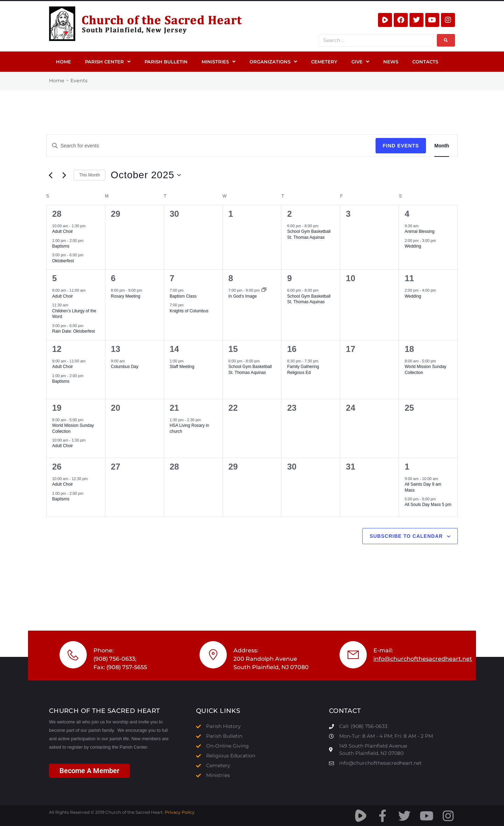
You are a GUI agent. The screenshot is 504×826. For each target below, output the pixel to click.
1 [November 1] (407, 467)
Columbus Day (125, 367)
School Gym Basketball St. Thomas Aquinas (309, 299)
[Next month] (64, 175)
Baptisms (61, 246)
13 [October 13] (116, 349)
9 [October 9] (289, 278)
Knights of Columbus (189, 311)
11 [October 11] (409, 278)
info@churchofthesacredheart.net (423, 659)
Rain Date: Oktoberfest (73, 331)
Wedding (413, 246)
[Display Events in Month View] (442, 146)
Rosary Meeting (126, 296)
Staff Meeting (182, 367)
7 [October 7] (172, 278)
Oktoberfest (63, 261)
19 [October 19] (57, 408)
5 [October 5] (54, 278)
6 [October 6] (113, 278)
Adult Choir (62, 231)
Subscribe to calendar (406, 536)
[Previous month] (50, 175)
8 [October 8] (231, 278)
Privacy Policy (180, 812)
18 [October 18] (409, 349)
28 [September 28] (57, 214)
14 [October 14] (174, 349)
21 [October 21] (174, 408)
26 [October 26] (57, 467)
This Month (89, 175)
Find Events (401, 146)
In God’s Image (243, 296)
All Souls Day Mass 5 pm (428, 505)
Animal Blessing (419, 231)
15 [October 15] (233, 349)
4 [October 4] (407, 214)
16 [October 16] (292, 349)
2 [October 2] (289, 214)
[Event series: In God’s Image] (264, 290)
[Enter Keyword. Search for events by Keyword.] (211, 146)
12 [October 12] (57, 349)
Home (57, 81)
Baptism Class (183, 296)
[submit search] (446, 40)
